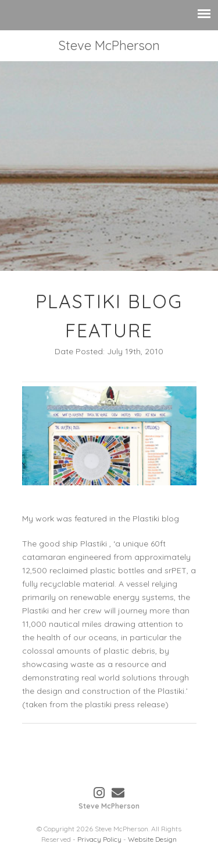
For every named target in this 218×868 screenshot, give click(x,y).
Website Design (152, 839)
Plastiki (95, 545)
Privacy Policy (99, 839)
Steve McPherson (109, 45)
